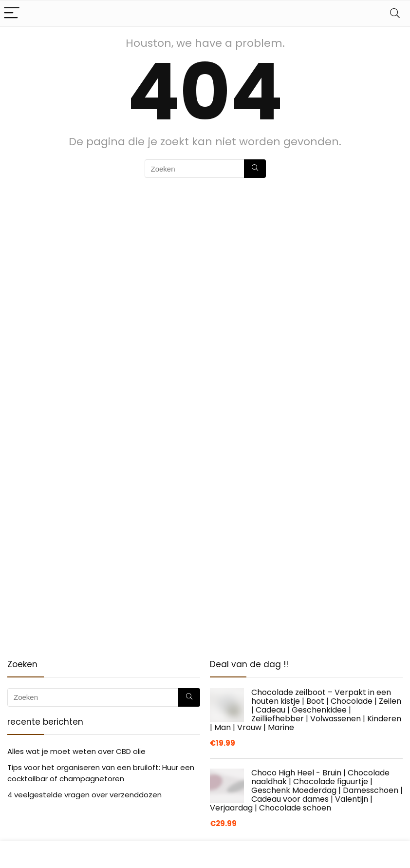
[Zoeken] (255, 169)
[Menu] (12, 13)
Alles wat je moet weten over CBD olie (76, 751)
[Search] (395, 13)
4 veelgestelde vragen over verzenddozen (84, 795)
